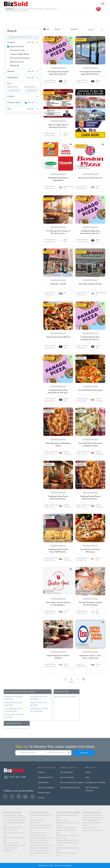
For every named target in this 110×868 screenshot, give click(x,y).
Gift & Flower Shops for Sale (14, 820)
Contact (41, 772)
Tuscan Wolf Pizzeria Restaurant (90, 390)
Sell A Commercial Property (72, 782)
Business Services (17, 62)
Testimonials (43, 782)
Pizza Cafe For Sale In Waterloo (58, 337)
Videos (88, 772)
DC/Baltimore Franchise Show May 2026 (39, 710)
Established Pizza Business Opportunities (58, 179)
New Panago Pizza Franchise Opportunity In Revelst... (58, 73)
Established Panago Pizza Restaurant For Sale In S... (90, 232)
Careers (41, 798)
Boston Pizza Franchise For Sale (90, 178)
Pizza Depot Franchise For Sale (90, 284)
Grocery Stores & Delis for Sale (15, 818)
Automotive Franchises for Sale (41, 825)
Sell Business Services (70, 788)
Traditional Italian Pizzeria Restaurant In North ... (90, 498)
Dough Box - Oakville (58, 284)
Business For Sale (17, 47)
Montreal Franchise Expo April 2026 (14, 698)
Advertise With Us (46, 777)
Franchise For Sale (17, 50)
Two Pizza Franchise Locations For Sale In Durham (90, 604)
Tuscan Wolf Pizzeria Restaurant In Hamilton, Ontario (90, 445)
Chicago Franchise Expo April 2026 (39, 698)
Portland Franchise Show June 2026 (14, 716)
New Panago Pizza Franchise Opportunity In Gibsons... (90, 73)
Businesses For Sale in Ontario (66, 697)
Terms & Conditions (46, 788)
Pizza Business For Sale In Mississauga (90, 551)
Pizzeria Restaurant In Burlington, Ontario (58, 445)
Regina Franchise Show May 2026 (39, 704)
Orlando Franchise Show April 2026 (14, 704)
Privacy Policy (44, 793)
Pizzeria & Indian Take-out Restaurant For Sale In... (58, 126)
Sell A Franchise (67, 777)
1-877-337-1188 (15, 777)
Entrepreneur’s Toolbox (95, 782)
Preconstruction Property (20, 58)
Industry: (50, 80)
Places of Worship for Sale (66, 828)
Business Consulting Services (94, 818)
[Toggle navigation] (103, 4)
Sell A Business (67, 772)
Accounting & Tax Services (93, 815)
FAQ (87, 777)
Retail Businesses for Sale (13, 815)
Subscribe (84, 753)
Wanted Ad (15, 66)
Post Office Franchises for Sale (41, 838)
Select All (30, 42)
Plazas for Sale (62, 820)
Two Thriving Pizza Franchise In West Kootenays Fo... (58, 232)
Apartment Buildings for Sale (67, 840)
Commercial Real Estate (19, 54)
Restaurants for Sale (11, 843)
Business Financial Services (93, 830)
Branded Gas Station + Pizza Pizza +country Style (90, 657)
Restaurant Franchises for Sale (41, 845)
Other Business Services (92, 820)
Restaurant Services (90, 828)
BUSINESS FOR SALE (58, 68)
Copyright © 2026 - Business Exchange (55, 865)
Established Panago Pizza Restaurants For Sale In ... (90, 338)
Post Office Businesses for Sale (15, 845)
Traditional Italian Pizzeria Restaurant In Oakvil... (58, 498)
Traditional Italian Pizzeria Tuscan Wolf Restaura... (58, 551)
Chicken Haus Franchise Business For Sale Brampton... (58, 604)
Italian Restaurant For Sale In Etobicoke (58, 657)
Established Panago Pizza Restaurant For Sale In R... (58, 391)
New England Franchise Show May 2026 (13, 710)
